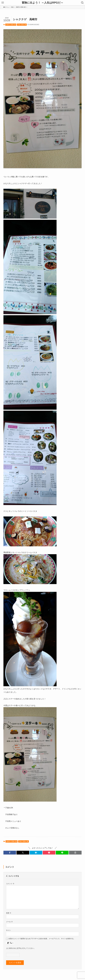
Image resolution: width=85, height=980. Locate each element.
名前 (9, 913)
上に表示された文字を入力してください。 (21, 948)
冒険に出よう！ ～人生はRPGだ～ (42, 3)
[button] (10, 853)
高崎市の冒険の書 (11, 25)
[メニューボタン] (3, 3)
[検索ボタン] (82, 3)
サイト (8, 930)
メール (9, 922)
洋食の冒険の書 (22, 25)
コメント (10, 884)
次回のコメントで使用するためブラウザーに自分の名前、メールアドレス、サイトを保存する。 (42, 939)
